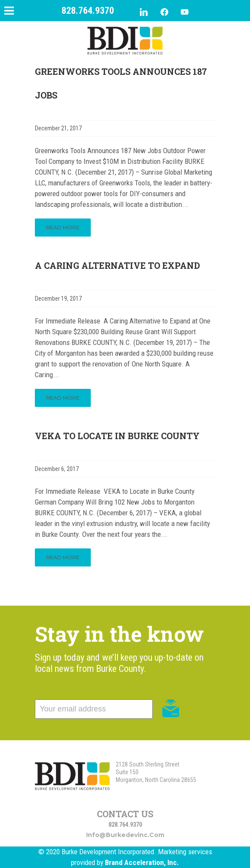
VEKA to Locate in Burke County (117, 436)
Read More (63, 227)
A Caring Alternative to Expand (117, 265)
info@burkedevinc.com (125, 835)
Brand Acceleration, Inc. (142, 862)
